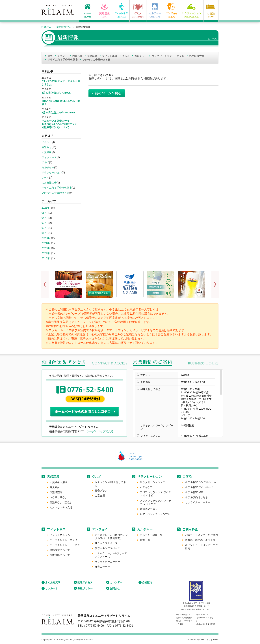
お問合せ (115, 588)
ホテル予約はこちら (196, 497)
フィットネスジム (60, 535)
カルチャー (141, 56)
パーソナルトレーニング (64, 540)
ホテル (181, 56)
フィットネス (110, 56)
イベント (62, 56)
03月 (44, 223)
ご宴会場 (100, 496)
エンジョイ (100, 529)
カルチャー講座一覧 (151, 535)
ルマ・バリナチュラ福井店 (155, 514)
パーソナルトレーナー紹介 (65, 545)
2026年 (46, 208)
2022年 (46, 253)
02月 (44, 228)
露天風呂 (55, 487)
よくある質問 (53, 582)
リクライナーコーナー (198, 502)
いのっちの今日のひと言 (96, 60)
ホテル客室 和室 (194, 492)
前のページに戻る (107, 93)
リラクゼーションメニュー (155, 482)
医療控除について (60, 555)
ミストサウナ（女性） (62, 507)
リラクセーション (162, 56)
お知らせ (77, 56)
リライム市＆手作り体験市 (63, 60)
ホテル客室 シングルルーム (201, 482)
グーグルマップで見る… (101, 431)
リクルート (51, 588)
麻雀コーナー (102, 567)
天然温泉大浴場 (58, 482)
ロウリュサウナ (58, 497)
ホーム (48, 27)
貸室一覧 (145, 540)
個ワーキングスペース (107, 548)
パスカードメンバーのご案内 (201, 535)
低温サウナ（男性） (61, 502)
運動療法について (60, 550)
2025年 (46, 238)
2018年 (46, 258)
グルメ (126, 56)
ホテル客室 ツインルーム (199, 487)
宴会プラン (101, 490)
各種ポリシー (85, 588)
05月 (44, 213)
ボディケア (146, 487)
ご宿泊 (187, 477)
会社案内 (147, 582)
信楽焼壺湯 (56, 492)
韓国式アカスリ (149, 509)
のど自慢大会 (197, 56)
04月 (44, 218)
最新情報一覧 (64, 27)
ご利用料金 (190, 529)
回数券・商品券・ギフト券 (200, 540)
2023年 (46, 248)
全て (50, 56)
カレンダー (116, 582)
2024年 (46, 243)
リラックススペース (106, 543)
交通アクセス (85, 582)
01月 (44, 233)
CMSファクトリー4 (209, 640)
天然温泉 (92, 56)
